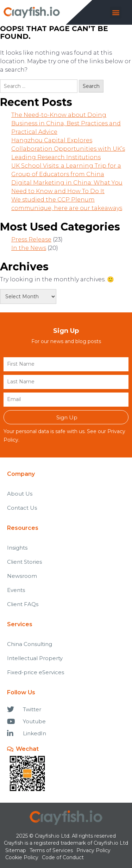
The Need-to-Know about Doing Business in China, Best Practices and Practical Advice (66, 123)
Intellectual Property (35, 658)
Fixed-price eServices (36, 672)
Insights (17, 548)
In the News (29, 248)
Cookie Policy (22, 857)
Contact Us (22, 508)
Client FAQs (23, 604)
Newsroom (22, 576)
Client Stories (24, 562)
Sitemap (16, 850)
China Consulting (30, 644)
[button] (116, 13)
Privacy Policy (93, 850)
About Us (20, 494)
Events (16, 590)
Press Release (31, 240)
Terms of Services (51, 850)
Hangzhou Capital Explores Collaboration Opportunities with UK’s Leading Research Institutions (68, 149)
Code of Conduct (63, 857)
